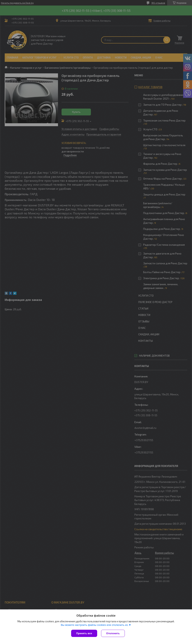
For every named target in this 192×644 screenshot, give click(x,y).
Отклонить (113, 633)
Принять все (84, 633)
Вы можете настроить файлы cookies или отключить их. (95, 625)
